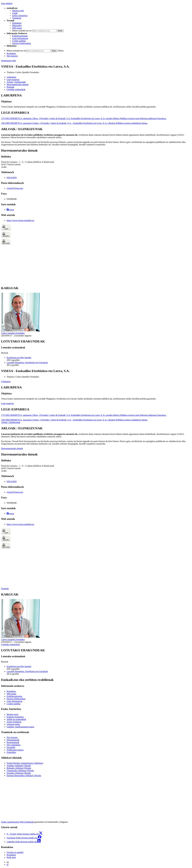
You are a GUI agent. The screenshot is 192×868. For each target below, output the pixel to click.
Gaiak (15, 13)
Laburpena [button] (11, 77)
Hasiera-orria (18, 11)
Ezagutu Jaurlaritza (15, 717)
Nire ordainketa (14, 745)
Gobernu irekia (13, 724)
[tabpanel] (96, 101)
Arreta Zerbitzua (14, 722)
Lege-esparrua (7, 403)
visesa (10, 210)
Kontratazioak (13, 742)
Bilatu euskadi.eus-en (22, 31)
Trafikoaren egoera (15, 750)
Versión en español (15, 852)
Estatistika (11, 752)
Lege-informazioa (20, 38)
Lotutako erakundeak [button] (16, 89)
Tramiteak (17, 18)
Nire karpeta (12, 56)
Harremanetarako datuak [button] (18, 84)
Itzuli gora (11, 857)
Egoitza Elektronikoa (22, 43)
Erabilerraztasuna (20, 36)
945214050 (12, 178)
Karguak (5, 588)
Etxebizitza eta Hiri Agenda (19, 358)
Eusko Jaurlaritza (20, 16)
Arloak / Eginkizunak (11, 422)
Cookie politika (19, 41)
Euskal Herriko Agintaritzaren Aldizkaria (25, 763)
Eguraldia (11, 747)
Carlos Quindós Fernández (27, 72)
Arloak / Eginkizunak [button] (16, 82)
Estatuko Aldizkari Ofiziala (19, 773)
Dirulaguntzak (13, 740)
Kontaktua (17, 23)
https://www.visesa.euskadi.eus (20, 220)
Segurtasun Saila (9, 61)
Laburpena (6, 381)
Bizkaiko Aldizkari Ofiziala (19, 768)
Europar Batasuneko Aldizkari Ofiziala (24, 776)
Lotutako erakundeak (11, 644)
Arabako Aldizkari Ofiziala (19, 766)
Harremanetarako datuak (12, 448)
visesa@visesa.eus (15, 188)
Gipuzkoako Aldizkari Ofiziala (20, 771)
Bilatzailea (17, 25)
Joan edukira (7, 3)
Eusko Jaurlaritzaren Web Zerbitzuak (17, 822)
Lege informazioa (14, 701)
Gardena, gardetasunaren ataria (20, 727)
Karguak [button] (10, 87)
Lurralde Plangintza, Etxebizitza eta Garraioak (27, 363)
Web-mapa (17, 28)
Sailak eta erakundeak (16, 719)
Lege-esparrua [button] (13, 79)
